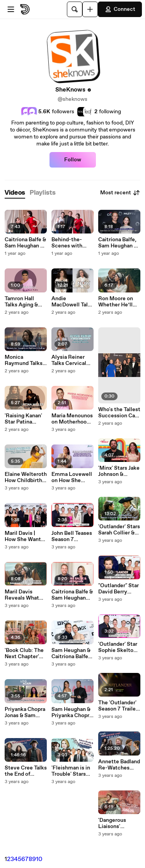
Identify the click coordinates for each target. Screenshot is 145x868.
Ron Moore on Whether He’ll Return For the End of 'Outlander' (117, 302)
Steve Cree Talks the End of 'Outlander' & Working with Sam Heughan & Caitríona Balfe (26, 771)
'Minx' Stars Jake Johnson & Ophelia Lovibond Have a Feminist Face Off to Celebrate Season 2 (119, 471)
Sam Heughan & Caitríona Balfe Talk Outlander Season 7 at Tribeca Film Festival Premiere (71, 654)
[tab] (15, 193)
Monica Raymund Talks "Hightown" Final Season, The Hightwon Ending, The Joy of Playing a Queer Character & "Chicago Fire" (26, 360)
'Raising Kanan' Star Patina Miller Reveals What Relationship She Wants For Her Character (23, 419)
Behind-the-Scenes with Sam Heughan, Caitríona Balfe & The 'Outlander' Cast (72, 243)
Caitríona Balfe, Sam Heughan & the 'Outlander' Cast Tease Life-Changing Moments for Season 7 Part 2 (119, 243)
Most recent (120, 193)
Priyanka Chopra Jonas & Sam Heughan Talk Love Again (25, 712)
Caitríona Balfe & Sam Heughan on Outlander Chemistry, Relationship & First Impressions (26, 243)
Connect (120, 9)
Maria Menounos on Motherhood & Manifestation (72, 419)
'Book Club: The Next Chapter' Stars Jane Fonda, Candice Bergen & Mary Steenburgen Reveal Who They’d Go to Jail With (25, 654)
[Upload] (90, 9)
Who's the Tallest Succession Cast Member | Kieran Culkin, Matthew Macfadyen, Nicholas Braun (119, 413)
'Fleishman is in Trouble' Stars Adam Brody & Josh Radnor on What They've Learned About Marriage (71, 771)
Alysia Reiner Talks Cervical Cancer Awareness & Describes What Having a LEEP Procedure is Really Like (71, 360)
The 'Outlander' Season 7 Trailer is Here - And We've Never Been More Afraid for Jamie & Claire (118, 706)
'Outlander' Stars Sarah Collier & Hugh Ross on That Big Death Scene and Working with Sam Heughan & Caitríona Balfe (119, 530)
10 (39, 859)
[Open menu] (11, 9)
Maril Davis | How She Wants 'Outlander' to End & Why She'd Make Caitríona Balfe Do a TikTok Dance (26, 536)
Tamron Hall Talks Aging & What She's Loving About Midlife (22, 302)
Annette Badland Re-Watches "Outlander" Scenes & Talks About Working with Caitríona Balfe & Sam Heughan (119, 765)
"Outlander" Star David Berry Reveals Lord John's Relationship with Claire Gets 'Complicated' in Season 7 (119, 589)
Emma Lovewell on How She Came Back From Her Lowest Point (72, 477)
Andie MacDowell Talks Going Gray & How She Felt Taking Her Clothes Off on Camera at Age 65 (72, 302)
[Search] (75, 9)
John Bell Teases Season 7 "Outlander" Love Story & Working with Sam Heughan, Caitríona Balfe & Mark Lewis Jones (72, 536)
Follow (73, 160)
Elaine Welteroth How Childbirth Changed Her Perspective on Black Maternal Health (26, 477)
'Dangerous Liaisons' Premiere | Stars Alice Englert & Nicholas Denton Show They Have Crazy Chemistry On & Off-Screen (119, 823)
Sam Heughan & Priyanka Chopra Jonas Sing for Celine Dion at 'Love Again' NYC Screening (72, 712)
